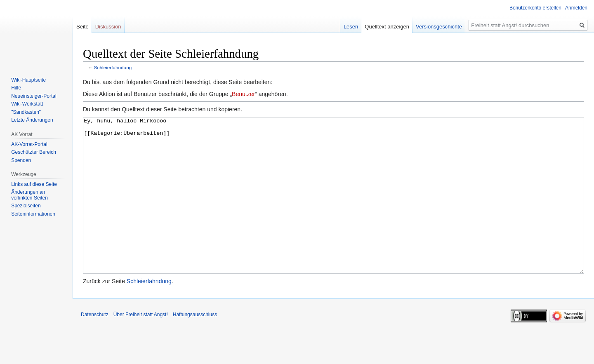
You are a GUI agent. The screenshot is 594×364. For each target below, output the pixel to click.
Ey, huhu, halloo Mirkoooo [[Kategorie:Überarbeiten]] (334, 211)
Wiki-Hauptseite (28, 80)
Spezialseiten (26, 206)
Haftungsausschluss (195, 345)
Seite (82, 27)
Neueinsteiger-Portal (34, 96)
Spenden (21, 160)
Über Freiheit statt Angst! (141, 345)
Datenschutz (95, 345)
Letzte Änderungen (32, 120)
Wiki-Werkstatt (27, 104)
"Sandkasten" (26, 112)
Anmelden (576, 8)
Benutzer (243, 94)
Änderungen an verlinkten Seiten (29, 195)
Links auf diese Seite (34, 184)
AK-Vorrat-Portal (29, 144)
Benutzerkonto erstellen (535, 8)
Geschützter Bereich (34, 152)
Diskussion (108, 27)
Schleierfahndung (113, 67)
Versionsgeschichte (439, 27)
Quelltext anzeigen (387, 27)
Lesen (351, 27)
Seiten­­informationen (33, 214)
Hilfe (16, 88)
